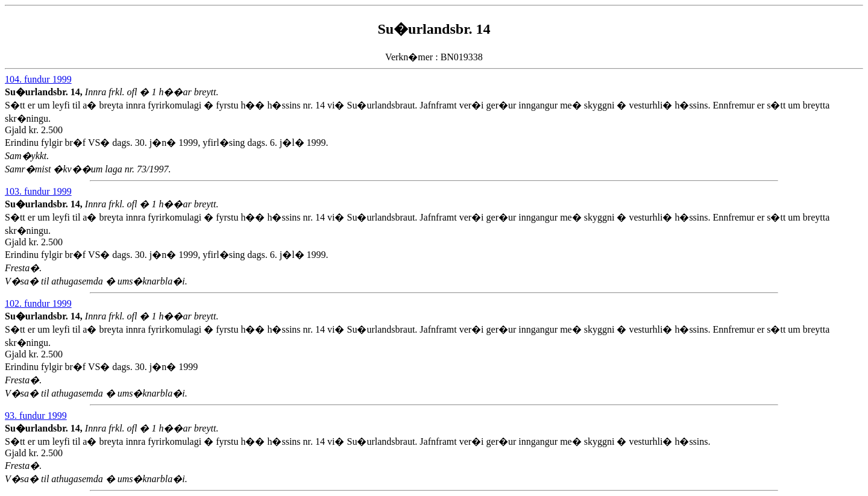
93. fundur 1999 (36, 416)
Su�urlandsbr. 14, (45, 92)
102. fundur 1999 (38, 303)
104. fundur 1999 (38, 79)
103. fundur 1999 (38, 191)
